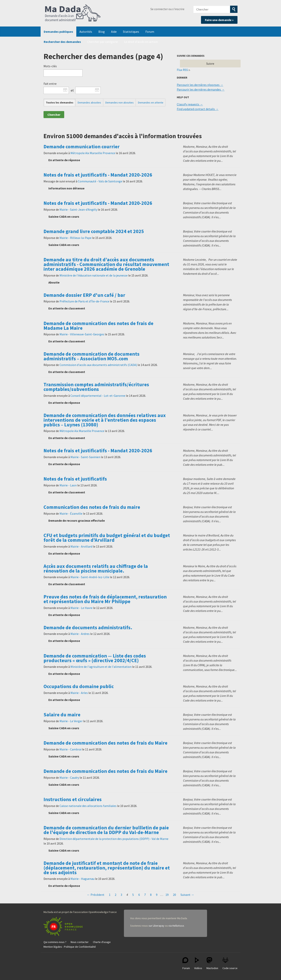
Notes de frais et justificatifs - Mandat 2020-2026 (98, 175)
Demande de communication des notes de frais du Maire (105, 743)
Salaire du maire (62, 715)
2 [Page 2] (116, 895)
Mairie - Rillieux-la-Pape (76, 238)
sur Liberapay (156, 926)
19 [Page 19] (167, 895)
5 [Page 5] (133, 895)
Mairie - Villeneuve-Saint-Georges (82, 334)
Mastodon (212, 964)
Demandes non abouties (120, 103)
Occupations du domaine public (79, 686)
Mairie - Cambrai (70, 749)
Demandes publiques (58, 32)
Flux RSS (183, 70)
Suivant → (187, 895)
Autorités (86, 32)
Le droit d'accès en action (141, 42)
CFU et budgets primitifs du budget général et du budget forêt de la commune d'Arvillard (107, 538)
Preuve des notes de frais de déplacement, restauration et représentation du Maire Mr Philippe (105, 599)
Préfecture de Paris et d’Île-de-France (84, 301)
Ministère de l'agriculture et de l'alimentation (101, 667)
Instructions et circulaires (73, 799)
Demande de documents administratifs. (88, 627)
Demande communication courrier (82, 147)
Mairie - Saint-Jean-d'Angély (78, 209)
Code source (230, 964)
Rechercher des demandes (62, 42)
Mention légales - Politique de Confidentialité (70, 947)
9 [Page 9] (157, 895)
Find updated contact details (196, 109)
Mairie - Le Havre (81, 608)
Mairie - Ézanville (71, 513)
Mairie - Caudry (69, 778)
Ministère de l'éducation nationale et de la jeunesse (94, 275)
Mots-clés (50, 66)
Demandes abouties (89, 103)
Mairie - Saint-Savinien (85, 457)
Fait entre (50, 84)
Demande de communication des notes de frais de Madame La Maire (98, 326)
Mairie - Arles (79, 693)
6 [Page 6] (139, 895)
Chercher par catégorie (103, 42)
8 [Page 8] (151, 895)
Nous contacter (80, 942)
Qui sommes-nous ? (55, 942)
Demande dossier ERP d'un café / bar (84, 295)
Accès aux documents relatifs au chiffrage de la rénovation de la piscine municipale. (96, 568)
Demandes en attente (151, 103)
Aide (114, 32)
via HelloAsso (176, 926)
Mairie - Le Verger (71, 721)
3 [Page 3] (121, 895)
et (72, 90)
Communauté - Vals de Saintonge (100, 181)
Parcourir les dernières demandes (199, 89)
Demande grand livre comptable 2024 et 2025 (94, 231)
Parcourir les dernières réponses (198, 85)
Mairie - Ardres (80, 634)
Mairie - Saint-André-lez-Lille (90, 577)
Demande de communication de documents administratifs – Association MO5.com (92, 356)
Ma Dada (73, 13)
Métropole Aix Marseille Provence (93, 153)
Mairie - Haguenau (82, 879)
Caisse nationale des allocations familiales (88, 806)
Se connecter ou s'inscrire (167, 9)
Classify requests (188, 104)
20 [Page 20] (174, 895)
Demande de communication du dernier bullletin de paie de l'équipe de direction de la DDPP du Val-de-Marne (106, 830)
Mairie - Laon (68, 485)
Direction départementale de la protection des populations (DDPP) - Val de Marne (114, 839)
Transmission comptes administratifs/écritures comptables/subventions (96, 387)
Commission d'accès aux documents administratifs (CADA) (98, 365)
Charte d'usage (102, 942)
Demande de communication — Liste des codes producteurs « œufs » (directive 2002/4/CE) (95, 658)
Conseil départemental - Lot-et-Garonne (98, 396)
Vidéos (198, 964)
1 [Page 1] (110, 895)
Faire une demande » (219, 20)
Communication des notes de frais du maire (92, 507)
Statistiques (131, 32)
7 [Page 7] (145, 895)
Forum (150, 32)
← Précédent (96, 895)
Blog (102, 32)
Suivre (210, 64)
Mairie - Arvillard (81, 546)
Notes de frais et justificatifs (75, 479)
